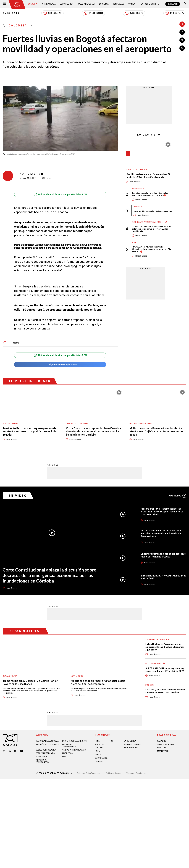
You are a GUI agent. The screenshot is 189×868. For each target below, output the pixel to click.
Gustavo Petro (10, 424)
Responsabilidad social (47, 741)
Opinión (132, 4)
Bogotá (16, 343)
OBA (64, 757)
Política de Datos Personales (89, 773)
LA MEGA (99, 761)
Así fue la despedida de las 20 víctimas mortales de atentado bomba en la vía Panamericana (161, 533)
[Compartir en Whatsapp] (182, 48)
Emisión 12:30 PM (93, 13)
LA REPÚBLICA (130, 741)
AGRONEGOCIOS (131, 748)
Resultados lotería (155, 664)
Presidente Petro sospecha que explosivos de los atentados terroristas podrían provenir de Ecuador (30, 431)
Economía (104, 4)
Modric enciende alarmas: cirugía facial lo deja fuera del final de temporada (98, 682)
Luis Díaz (150, 685)
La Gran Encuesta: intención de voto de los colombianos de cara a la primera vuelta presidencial (152, 229)
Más (178, 496)
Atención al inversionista (42, 761)
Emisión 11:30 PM (175, 13)
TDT (111, 741)
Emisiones (11, 13)
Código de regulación (46, 750)
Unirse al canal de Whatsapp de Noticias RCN (60, 194)
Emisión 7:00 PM (134, 13)
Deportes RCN (67, 4)
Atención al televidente (47, 744)
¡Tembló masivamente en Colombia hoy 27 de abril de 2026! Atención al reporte (148, 176)
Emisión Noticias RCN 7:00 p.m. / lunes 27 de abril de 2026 (163, 577)
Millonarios (138, 189)
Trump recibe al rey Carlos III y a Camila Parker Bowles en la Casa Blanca (30, 682)
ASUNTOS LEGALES (132, 744)
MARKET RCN (163, 751)
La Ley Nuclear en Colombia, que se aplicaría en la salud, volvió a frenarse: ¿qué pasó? (165, 647)
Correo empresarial (46, 753)
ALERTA (98, 754)
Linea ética (68, 753)
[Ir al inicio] (17, 5)
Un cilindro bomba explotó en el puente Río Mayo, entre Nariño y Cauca (163, 555)
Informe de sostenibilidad (69, 745)
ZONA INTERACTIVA (166, 744)
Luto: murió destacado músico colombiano (153, 211)
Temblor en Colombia (136, 170)
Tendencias (118, 4)
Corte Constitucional (77, 424)
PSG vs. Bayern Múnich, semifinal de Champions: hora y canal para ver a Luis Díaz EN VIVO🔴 (152, 249)
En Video (18, 496)
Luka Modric (77, 676)
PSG (134, 242)
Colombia (33, 4)
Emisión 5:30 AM (52, 13)
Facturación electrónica (75, 741)
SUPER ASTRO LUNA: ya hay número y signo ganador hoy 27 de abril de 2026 (165, 669)
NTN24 (98, 741)
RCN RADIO (100, 748)
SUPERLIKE (162, 748)
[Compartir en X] (182, 40)
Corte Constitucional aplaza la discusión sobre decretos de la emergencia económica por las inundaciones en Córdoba (93, 431)
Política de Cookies (113, 773)
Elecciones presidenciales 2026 (148, 222)
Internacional (49, 4)
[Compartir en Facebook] (182, 32)
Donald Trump (10, 676)
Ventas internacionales (74, 750)
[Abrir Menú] (4, 4)
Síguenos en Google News (60, 365)
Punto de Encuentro (150, 4)
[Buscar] (185, 4)
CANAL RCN (173, 4)
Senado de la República (157, 639)
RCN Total (100, 744)
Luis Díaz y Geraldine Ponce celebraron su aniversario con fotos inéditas (165, 691)
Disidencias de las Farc (141, 424)
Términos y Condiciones (136, 773)
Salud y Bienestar (86, 4)
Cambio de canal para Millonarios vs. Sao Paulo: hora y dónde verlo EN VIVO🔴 (150, 194)
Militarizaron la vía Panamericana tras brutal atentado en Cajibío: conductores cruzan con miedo (156, 431)
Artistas (138, 207)
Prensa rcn (41, 757)
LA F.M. (98, 751)
